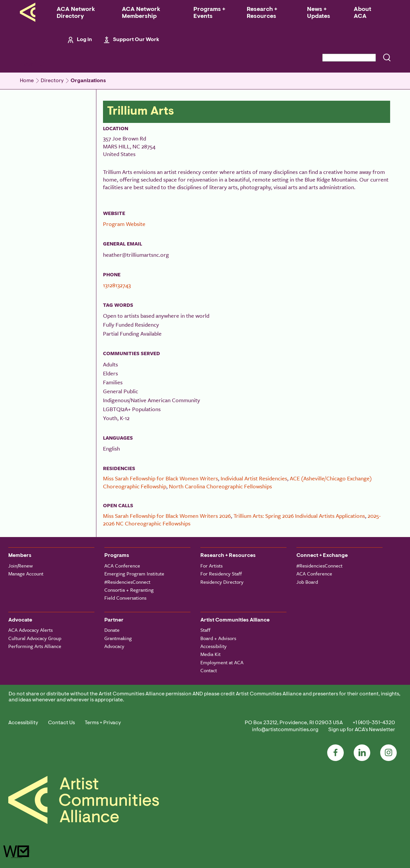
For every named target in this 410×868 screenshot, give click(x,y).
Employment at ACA (222, 662)
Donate (112, 630)
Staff (205, 630)
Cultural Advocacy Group (35, 638)
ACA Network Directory (76, 13)
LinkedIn (362, 753)
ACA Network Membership (141, 13)
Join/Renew (21, 566)
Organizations (88, 81)
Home (27, 81)
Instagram (388, 753)
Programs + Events (209, 13)
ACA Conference (122, 566)
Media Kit (210, 654)
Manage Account (26, 573)
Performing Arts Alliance (35, 646)
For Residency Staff (221, 573)
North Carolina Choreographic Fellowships (220, 486)
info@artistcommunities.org (285, 730)
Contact (209, 670)
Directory (52, 81)
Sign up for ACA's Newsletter (362, 730)
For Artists (211, 566)
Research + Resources (262, 13)
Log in (84, 40)
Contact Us (61, 723)
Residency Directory (222, 582)
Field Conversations (125, 598)
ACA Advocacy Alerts (30, 630)
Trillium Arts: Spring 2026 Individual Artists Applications (299, 516)
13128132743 (117, 285)
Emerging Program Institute (134, 573)
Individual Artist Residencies (254, 478)
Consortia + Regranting (129, 590)
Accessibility (213, 646)
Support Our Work (136, 40)
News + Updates (319, 13)
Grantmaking (118, 638)
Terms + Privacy (103, 723)
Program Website (124, 224)
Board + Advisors (218, 638)
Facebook (335, 753)
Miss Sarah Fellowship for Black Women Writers (160, 478)
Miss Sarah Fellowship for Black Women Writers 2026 (167, 516)
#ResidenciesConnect (127, 582)
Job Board (307, 582)
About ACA (362, 13)
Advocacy (114, 646)
